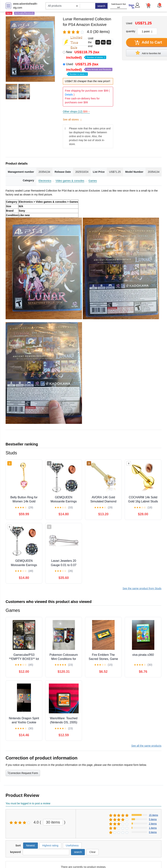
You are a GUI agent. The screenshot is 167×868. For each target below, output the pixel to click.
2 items (153, 824)
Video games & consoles (70, 181)
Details (69, 95)
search (101, 6)
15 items (153, 815)
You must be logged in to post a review (28, 803)
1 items (153, 828)
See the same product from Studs (142, 588)
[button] (159, 5)
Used (89, 69)
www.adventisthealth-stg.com (25, 6)
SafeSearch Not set (119, 6)
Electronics (45, 181)
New (86, 55)
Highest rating (50, 845)
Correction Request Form (23, 773)
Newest (30, 845)
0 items (153, 832)
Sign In (131, 6)
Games (93, 181)
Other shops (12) (76, 112)
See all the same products (146, 746)
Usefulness (72, 845)
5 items (153, 819)
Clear (93, 852)
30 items (53, 822)
